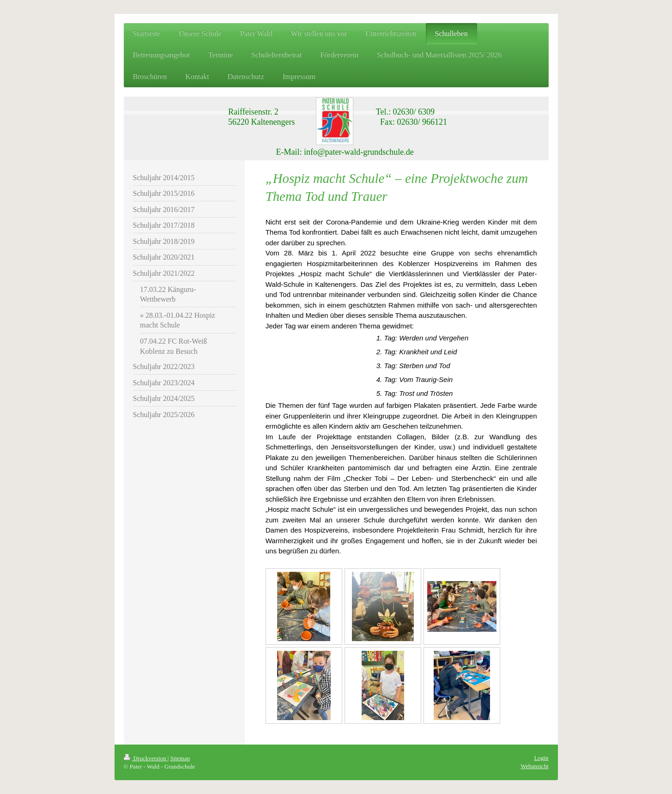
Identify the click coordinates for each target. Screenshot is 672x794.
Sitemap (180, 758)
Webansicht (534, 766)
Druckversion (146, 758)
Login (541, 758)
